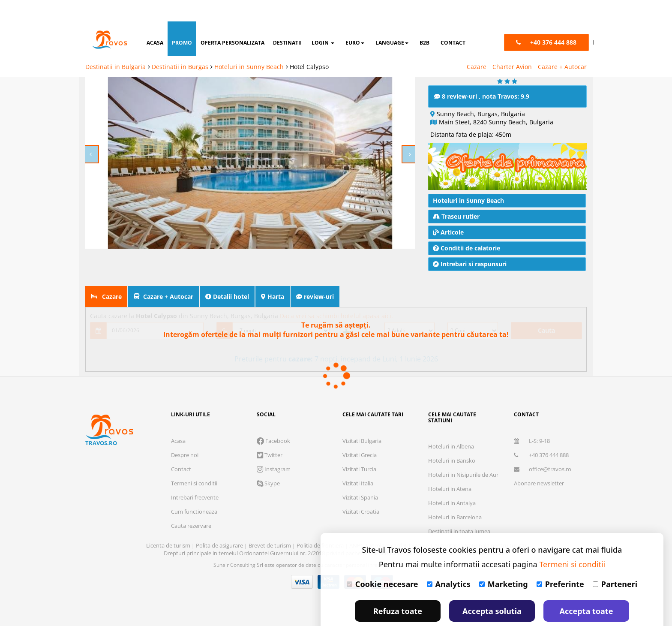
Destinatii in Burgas (180, 45)
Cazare (477, 45)
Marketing (504, 563)
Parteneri (615, 563)
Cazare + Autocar (562, 45)
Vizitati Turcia (359, 469)
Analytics (449, 563)
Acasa (178, 441)
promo (182, 21)
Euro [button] (355, 21)
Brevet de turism (270, 545)
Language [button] (392, 21)
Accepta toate (586, 590)
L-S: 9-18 (532, 441)
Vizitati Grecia (360, 455)
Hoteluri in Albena (451, 446)
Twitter (270, 455)
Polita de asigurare (220, 545)
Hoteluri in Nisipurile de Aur (463, 475)
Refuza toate (398, 590)
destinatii (287, 21)
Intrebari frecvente (195, 497)
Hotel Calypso (309, 45)
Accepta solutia (492, 590)
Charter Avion (512, 45)
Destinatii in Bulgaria (115, 45)
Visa (302, 582)
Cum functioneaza (194, 512)
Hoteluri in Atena (450, 489)
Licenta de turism (169, 545)
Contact (181, 469)
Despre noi (185, 455)
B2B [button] (424, 21)
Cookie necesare (382, 563)
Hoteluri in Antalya (452, 503)
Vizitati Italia (358, 483)
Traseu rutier (456, 216)
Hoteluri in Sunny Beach (249, 45)
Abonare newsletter (539, 483)
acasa (155, 21)
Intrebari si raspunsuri (470, 264)
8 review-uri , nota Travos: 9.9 (482, 96)
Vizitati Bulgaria (362, 441)
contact (453, 21)
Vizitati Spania (360, 497)
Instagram (274, 469)
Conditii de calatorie (466, 248)
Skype (268, 483)
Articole (448, 232)
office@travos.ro (543, 469)
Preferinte (560, 563)
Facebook (273, 441)
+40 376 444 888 (541, 455)
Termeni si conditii (194, 483)
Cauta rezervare (191, 526)
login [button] (323, 21)
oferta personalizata (232, 21)
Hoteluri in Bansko (452, 460)
